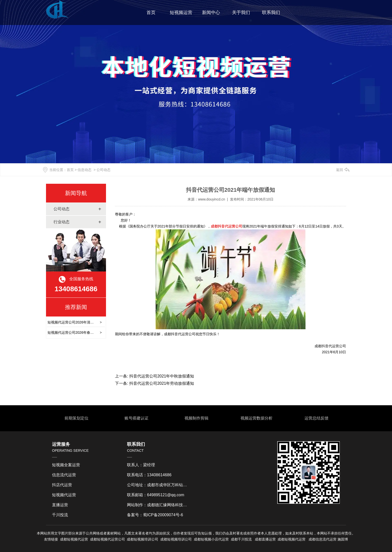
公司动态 (61, 209)
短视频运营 (181, 12)
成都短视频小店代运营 (211, 539)
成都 (93, 539)
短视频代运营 (64, 495)
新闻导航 (76, 193)
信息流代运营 (64, 475)
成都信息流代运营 (322, 539)
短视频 (102, 539)
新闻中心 (211, 12)
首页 (151, 12)
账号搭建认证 (136, 418)
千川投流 (60, 515)
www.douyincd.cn (211, 199)
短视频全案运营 (66, 465)
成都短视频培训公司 (142, 539)
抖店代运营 (62, 485)
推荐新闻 (76, 307)
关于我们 (241, 12)
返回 (339, 170)
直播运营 (60, 505)
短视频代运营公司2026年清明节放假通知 (79, 322)
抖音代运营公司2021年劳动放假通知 (161, 383)
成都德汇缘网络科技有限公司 (173, 505)
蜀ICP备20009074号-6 (163, 515)
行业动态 (61, 222)
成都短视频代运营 (74, 539)
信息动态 (84, 170)
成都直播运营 (265, 539)
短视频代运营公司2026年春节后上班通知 (79, 332)
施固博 (343, 539)
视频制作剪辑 (196, 418)
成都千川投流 (241, 539)
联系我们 (271, 12)
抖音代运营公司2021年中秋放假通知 (161, 376)
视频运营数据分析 (256, 418)
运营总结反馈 (316, 418)
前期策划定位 (76, 418)
